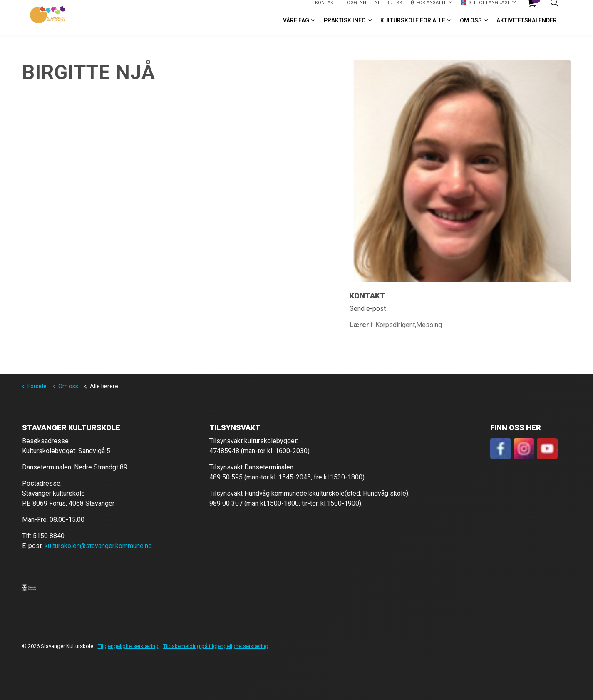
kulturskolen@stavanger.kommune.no (98, 546)
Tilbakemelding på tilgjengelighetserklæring (216, 646)
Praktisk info (345, 27)
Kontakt (326, 9)
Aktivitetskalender (527, 27)
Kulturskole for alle (413, 27)
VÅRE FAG (296, 27)
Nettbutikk (388, 9)
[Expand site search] (555, 9)
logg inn (355, 9)
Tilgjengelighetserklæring (128, 646)
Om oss (471, 27)
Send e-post (368, 309)
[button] (29, 587)
